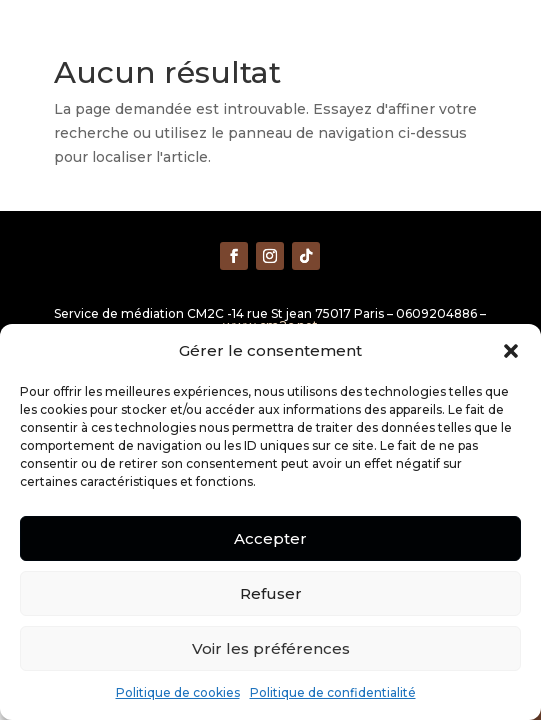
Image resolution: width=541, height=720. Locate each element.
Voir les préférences (271, 648)
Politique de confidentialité (333, 692)
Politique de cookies (178, 692)
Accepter (270, 538)
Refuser (271, 593)
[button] (511, 351)
